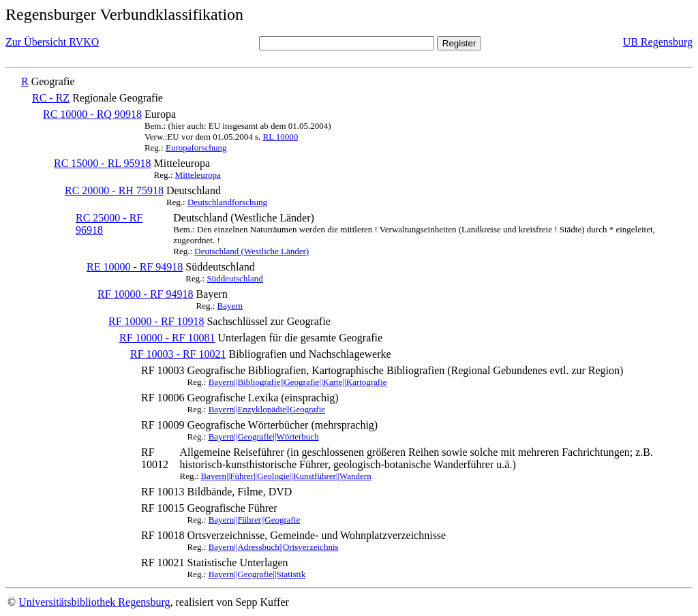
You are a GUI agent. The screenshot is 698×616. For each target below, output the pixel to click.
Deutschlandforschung (227, 202)
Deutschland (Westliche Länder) (252, 251)
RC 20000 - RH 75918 (114, 190)
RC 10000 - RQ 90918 (92, 114)
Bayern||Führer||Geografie (255, 520)
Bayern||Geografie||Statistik (257, 574)
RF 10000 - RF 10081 (167, 338)
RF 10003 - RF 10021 (178, 354)
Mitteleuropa (198, 175)
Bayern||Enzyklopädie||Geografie (267, 409)
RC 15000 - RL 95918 (103, 163)
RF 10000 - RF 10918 (156, 321)
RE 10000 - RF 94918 (135, 267)
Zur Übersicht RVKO (52, 42)
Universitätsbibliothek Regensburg (94, 602)
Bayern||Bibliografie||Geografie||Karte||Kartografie (298, 382)
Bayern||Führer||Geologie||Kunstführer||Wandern (286, 476)
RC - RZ (51, 98)
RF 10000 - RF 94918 (145, 294)
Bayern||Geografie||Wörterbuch (264, 436)
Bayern (230, 306)
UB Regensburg (658, 42)
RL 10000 (280, 137)
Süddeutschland (234, 278)
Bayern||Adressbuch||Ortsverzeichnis (274, 547)
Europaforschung (196, 148)
